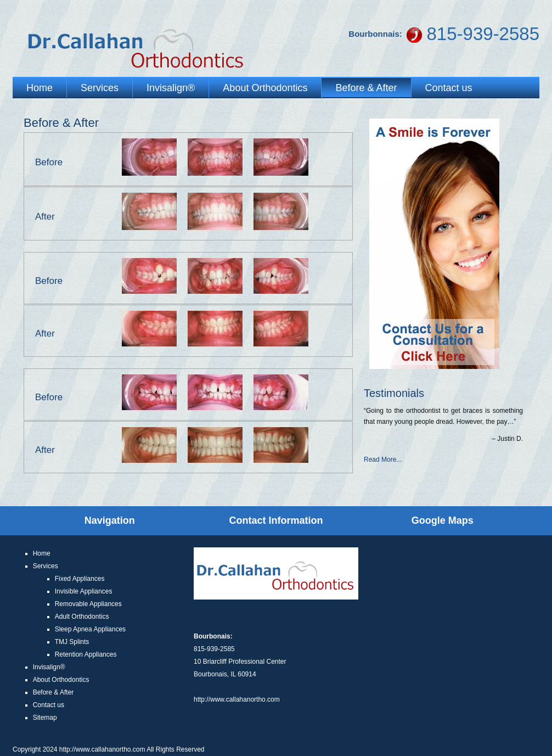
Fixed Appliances (80, 579)
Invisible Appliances (84, 591)
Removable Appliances (88, 604)
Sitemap (45, 718)
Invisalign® (171, 88)
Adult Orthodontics (82, 617)
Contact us (449, 88)
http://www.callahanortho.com (237, 699)
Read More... (383, 460)
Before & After (366, 88)
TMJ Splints (72, 642)
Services (100, 88)
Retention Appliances (86, 654)
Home (40, 88)
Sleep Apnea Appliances (90, 629)
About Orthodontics (265, 88)
